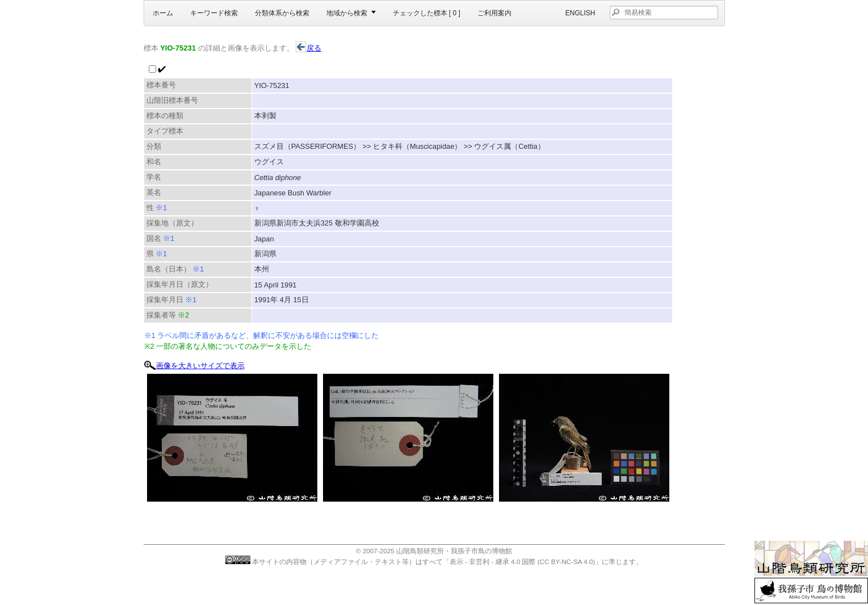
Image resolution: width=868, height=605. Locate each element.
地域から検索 (347, 13)
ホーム (163, 13)
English (580, 13)
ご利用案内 (494, 13)
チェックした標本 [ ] (427, 13)
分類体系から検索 (282, 13)
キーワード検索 (214, 13)
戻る (309, 48)
